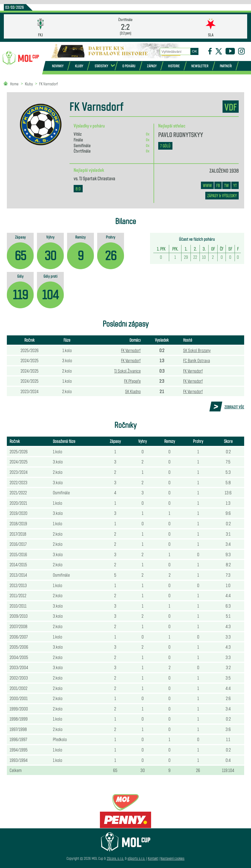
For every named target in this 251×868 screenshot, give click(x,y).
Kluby (79, 66)
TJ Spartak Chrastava (97, 178)
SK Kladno (133, 391)
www (207, 185)
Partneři (226, 66)
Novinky (58, 66)
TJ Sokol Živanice (127, 371)
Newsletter (200, 66)
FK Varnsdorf (48, 84)
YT (235, 185)
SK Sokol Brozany (197, 350)
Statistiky (101, 66)
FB (218, 185)
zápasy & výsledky (222, 195)
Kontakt (153, 858)
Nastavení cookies (172, 858)
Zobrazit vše (234, 407)
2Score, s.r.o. (115, 858)
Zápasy (152, 66)
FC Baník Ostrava (197, 360)
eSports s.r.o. (136, 858)
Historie (174, 66)
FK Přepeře (132, 381)
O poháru (129, 66)
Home (14, 84)
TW (227, 185)
